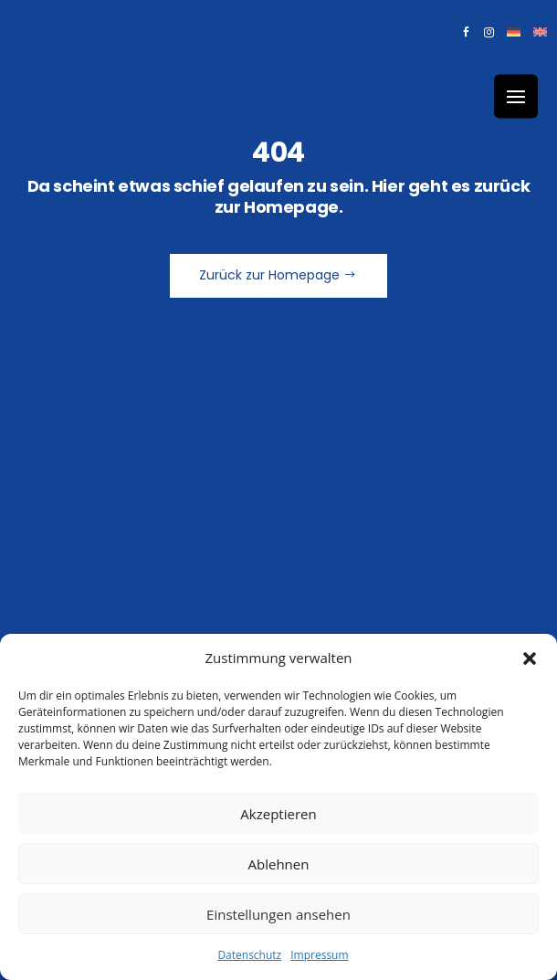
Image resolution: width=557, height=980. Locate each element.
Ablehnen (279, 864)
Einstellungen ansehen (278, 914)
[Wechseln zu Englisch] (540, 36)
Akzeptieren (278, 814)
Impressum (319, 955)
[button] (530, 659)
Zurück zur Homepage (269, 275)
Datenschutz (249, 955)
